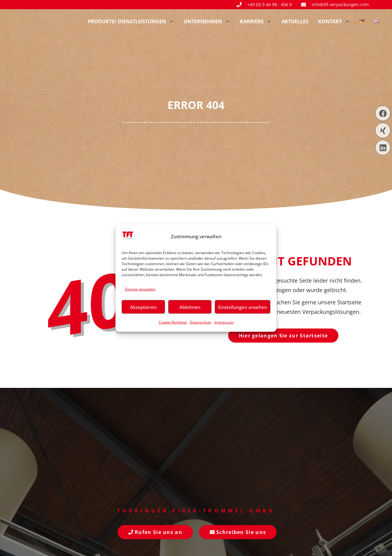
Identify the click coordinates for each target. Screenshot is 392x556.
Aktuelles (295, 21)
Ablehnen (190, 307)
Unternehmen (207, 21)
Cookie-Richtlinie (173, 322)
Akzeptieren (143, 307)
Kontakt (334, 21)
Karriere (256, 21)
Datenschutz (201, 322)
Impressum (224, 322)
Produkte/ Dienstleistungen (131, 21)
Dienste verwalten (140, 289)
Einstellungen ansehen (243, 307)
